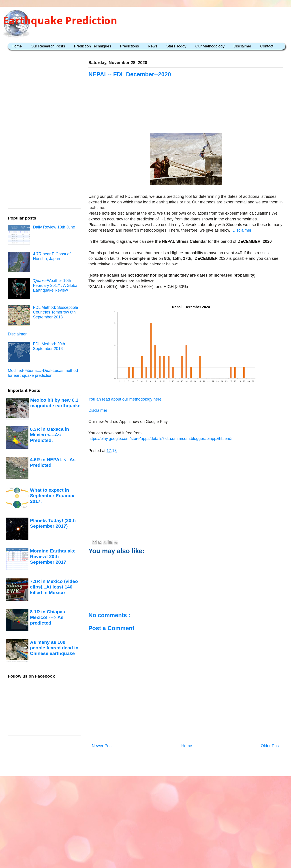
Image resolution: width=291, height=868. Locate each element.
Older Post (270, 746)
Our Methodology (210, 46)
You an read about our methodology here (125, 399)
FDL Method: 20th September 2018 (49, 346)
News (153, 46)
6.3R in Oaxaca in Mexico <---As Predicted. (49, 435)
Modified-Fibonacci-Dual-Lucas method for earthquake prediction (43, 373)
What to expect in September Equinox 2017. (52, 496)
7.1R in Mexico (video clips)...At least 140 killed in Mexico (54, 587)
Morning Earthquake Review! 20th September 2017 (53, 557)
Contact (267, 46)
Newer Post (102, 746)
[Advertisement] (186, 106)
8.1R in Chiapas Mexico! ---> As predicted (48, 617)
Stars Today (176, 46)
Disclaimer (242, 46)
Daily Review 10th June (54, 227)
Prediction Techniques (92, 46)
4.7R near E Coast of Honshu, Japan (52, 256)
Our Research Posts (48, 46)
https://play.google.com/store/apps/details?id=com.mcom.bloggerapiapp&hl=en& (160, 439)
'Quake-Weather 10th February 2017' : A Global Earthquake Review (56, 285)
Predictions (129, 46)
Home (17, 46)
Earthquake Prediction (60, 21)
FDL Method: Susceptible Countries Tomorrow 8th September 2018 (55, 312)
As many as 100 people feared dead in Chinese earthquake (54, 648)
